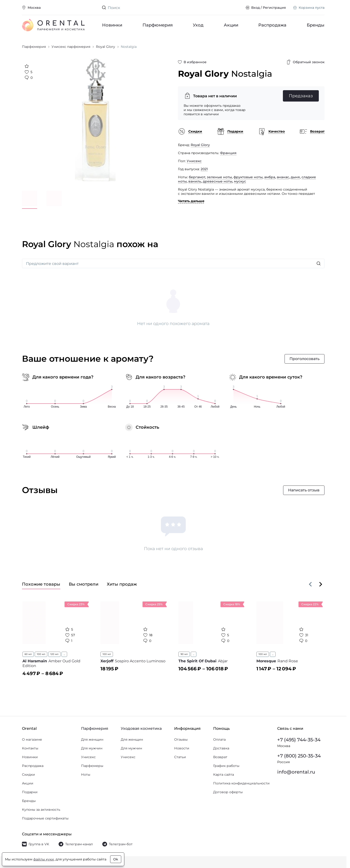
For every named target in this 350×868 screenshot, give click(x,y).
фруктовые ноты (248, 177)
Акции (231, 25)
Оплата (219, 739)
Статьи (180, 757)
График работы (226, 766)
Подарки (30, 792)
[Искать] (319, 263)
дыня (295, 177)
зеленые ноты (219, 177)
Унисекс (194, 161)
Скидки (28, 775)
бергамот (197, 177)
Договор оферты (228, 792)
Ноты (86, 775)
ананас (283, 177)
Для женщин (92, 739)
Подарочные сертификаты (45, 818)
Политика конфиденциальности (241, 783)
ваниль (195, 181)
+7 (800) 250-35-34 (299, 756)
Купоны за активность (41, 810)
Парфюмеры (92, 766)
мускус (240, 181)
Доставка (221, 748)
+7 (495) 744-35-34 (299, 740)
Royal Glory (200, 145)
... (64, 654)
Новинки (112, 25)
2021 (204, 169)
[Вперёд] (321, 584)
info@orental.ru (296, 772)
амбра (270, 177)
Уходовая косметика (141, 728)
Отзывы (181, 739)
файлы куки (44, 859)
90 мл (184, 654)
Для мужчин (92, 748)
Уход (198, 25)
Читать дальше (191, 201)
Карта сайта (224, 775)
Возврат (220, 757)
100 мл (41, 654)
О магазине (32, 739)
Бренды (316, 25)
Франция (228, 153)
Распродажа (272, 25)
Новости (182, 748)
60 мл (28, 654)
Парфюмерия (158, 25)
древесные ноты (218, 181)
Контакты (30, 748)
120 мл (54, 654)
